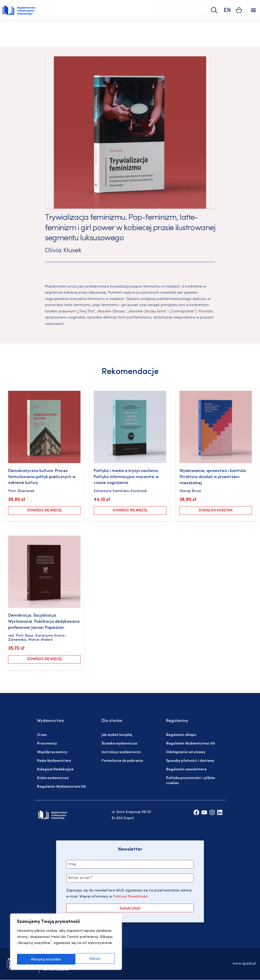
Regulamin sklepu (181, 735)
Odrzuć (36, 959)
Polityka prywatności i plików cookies (191, 781)
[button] (253, 10)
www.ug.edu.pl (244, 964)
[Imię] (130, 865)
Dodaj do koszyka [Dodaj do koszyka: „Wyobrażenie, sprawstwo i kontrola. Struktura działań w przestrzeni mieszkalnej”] (216, 510)
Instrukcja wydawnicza (121, 752)
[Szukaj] (214, 10)
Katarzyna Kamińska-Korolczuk (120, 491)
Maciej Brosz (190, 491)
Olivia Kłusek (63, 251)
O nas (42, 735)
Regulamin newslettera (186, 770)
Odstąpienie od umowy (186, 752)
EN (227, 11)
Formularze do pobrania (122, 761)
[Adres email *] (130, 879)
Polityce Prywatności (130, 897)
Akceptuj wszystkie (86, 959)
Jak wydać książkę (117, 735)
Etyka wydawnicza (53, 778)
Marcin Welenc (41, 640)
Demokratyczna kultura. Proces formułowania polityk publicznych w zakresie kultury (42, 477)
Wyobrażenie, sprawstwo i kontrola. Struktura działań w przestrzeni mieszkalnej (213, 477)
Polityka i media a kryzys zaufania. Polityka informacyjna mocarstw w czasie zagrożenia (126, 477)
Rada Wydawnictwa (54, 761)
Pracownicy (47, 744)
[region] (66, 943)
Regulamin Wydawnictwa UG (62, 787)
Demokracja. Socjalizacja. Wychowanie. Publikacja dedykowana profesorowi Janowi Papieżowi (44, 622)
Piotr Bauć (25, 636)
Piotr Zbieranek (21, 491)
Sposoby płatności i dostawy (190, 761)
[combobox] (181, 10)
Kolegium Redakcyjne (55, 770)
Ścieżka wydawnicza (119, 744)
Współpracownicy (52, 752)
